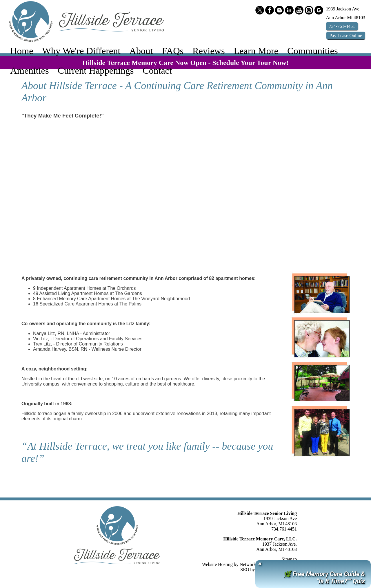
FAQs (173, 51)
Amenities (29, 70)
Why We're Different (81, 51)
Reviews (209, 51)
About (141, 51)
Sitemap (289, 559)
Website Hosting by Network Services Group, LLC (249, 564)
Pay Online (346, 36)
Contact (157, 70)
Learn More (256, 51)
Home (22, 51)
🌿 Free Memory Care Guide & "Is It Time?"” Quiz (324, 578)
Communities (313, 51)
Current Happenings (96, 70)
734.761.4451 (284, 529)
